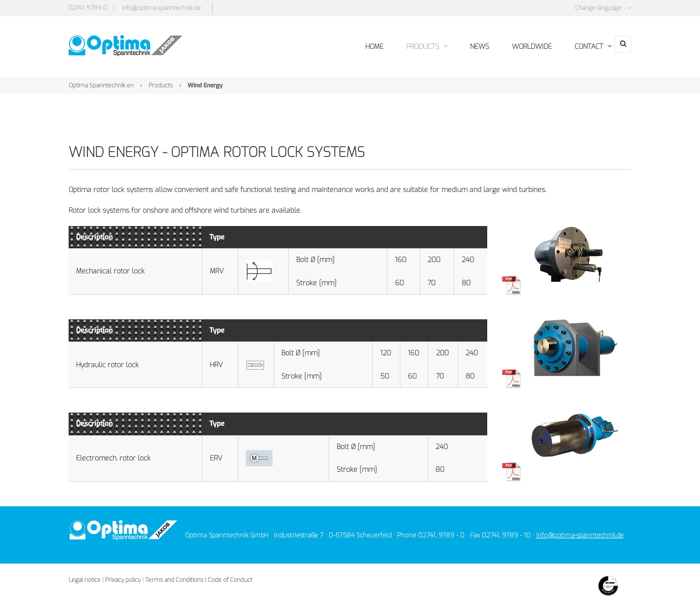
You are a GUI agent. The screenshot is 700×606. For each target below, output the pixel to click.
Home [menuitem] (364, 46)
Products (161, 83)
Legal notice (85, 578)
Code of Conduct (230, 578)
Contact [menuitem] (575, 46)
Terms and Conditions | (176, 578)
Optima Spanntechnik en (101, 83)
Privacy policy (123, 578)
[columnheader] (135, 235)
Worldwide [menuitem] (516, 46)
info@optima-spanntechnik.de (161, 8)
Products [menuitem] (415, 46)
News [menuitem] (466, 46)
